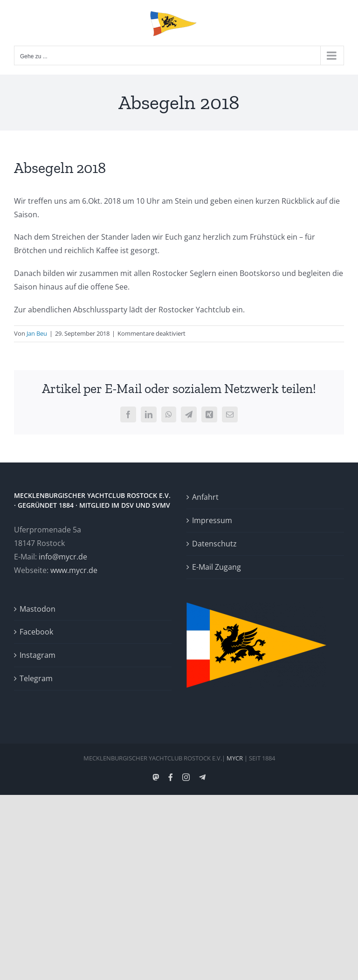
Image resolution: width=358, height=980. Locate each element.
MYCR (235, 758)
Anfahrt (205, 497)
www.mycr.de (74, 570)
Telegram (36, 678)
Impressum (212, 520)
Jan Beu (37, 333)
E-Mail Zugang (217, 567)
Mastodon (38, 609)
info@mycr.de (63, 557)
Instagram (38, 655)
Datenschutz (214, 544)
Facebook (36, 632)
